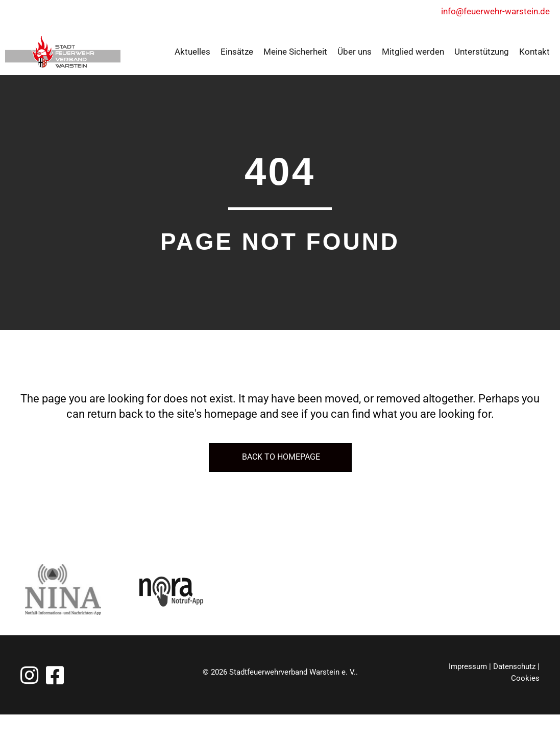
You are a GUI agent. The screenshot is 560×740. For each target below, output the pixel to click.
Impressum (468, 666)
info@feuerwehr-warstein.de (500, 11)
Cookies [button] (525, 678)
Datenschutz (514, 666)
